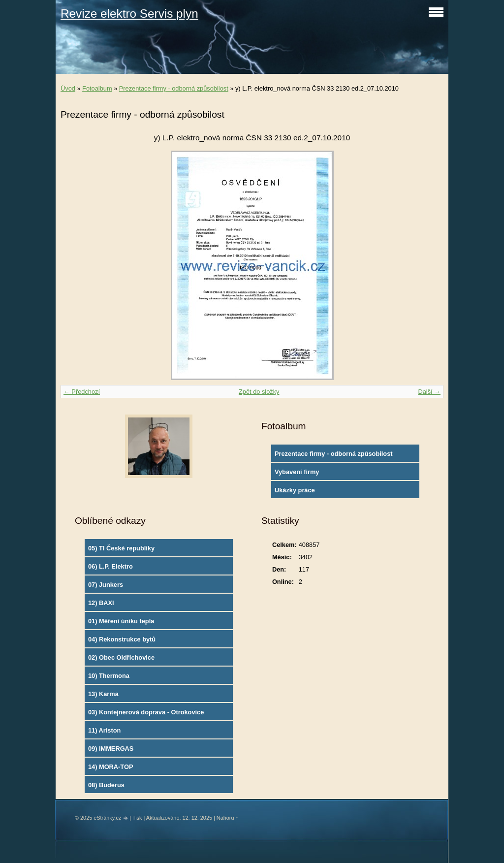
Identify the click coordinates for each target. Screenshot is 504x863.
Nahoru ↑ (227, 818)
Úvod (68, 88)
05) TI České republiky (121, 548)
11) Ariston (104, 730)
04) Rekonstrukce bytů (122, 639)
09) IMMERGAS (111, 749)
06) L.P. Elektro (110, 566)
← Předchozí (82, 392)
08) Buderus (106, 785)
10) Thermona (109, 676)
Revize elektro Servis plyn (129, 14)
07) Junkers (106, 585)
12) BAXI (101, 603)
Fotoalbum (97, 88)
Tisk (137, 818)
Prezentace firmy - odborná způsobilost (174, 88)
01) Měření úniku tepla (121, 621)
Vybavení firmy (297, 472)
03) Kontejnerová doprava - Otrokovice (146, 712)
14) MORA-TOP (110, 767)
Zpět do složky (259, 392)
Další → (429, 392)
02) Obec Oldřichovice (121, 657)
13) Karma (103, 694)
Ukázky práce (295, 490)
